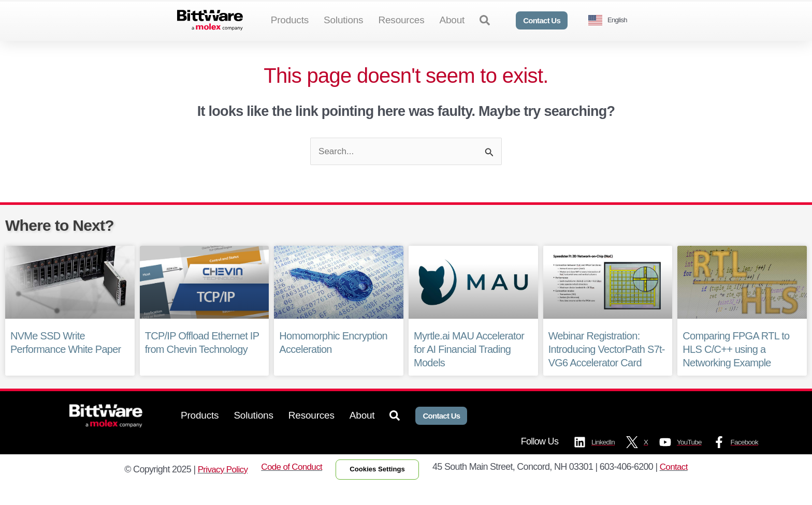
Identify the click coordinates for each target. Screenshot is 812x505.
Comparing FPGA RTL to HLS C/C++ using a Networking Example (736, 367)
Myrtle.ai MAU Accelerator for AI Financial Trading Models (469, 367)
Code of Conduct (288, 486)
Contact (681, 486)
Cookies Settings (380, 488)
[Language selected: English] (612, 20)
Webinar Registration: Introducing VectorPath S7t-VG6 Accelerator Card (607, 367)
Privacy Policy (216, 488)
